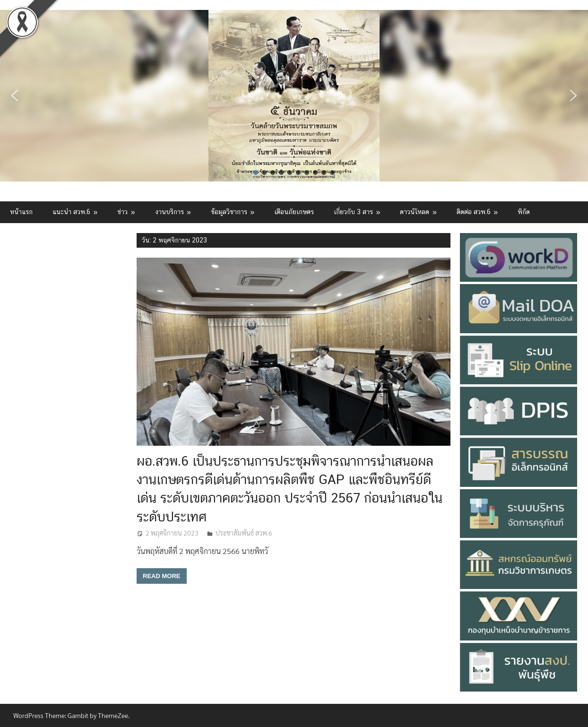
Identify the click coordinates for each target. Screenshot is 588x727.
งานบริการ (169, 212)
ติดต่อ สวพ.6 (474, 212)
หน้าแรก (21, 212)
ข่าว (122, 212)
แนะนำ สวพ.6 (71, 212)
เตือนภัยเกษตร (294, 212)
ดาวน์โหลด (415, 212)
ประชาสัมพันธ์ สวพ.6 (244, 533)
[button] (15, 95)
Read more (161, 576)
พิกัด (524, 212)
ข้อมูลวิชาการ (229, 212)
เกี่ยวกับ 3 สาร (353, 212)
